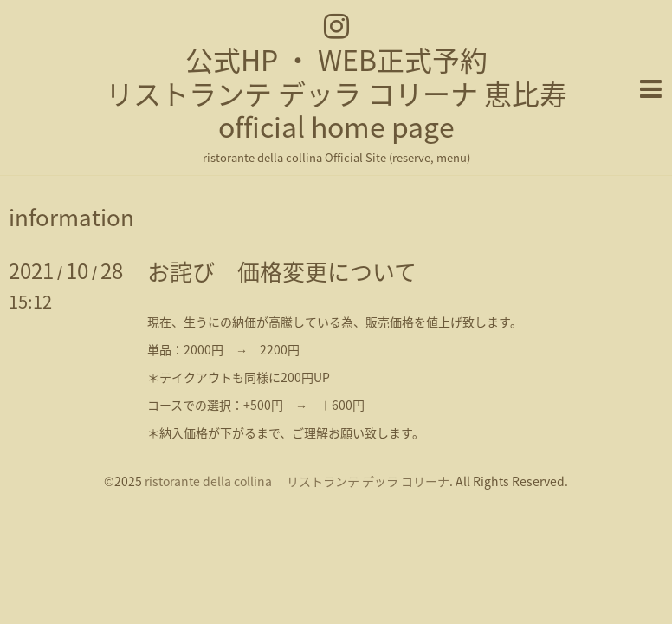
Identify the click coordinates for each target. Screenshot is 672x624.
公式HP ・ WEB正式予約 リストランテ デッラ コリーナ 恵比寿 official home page (336, 93)
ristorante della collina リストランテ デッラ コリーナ (297, 481)
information (71, 217)
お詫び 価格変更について (282, 271)
